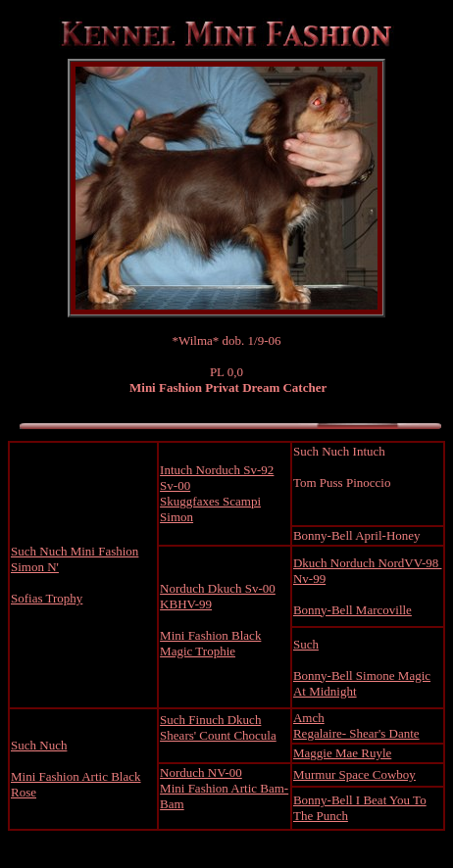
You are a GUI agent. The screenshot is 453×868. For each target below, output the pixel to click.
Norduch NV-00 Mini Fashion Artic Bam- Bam (224, 788)
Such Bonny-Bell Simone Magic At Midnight (362, 668)
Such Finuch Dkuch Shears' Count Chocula (218, 727)
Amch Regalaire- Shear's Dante (356, 725)
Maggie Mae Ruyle (342, 753)
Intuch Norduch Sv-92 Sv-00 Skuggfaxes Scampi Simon (217, 493)
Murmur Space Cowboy (354, 774)
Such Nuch (39, 745)
